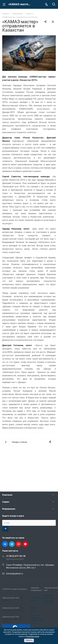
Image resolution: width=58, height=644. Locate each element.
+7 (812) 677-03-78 (16, 556)
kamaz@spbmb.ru (15, 574)
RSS (53, 22)
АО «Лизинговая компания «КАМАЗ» (12, 619)
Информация (9, 509)
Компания (7, 495)
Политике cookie (33, 636)
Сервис (6, 502)
